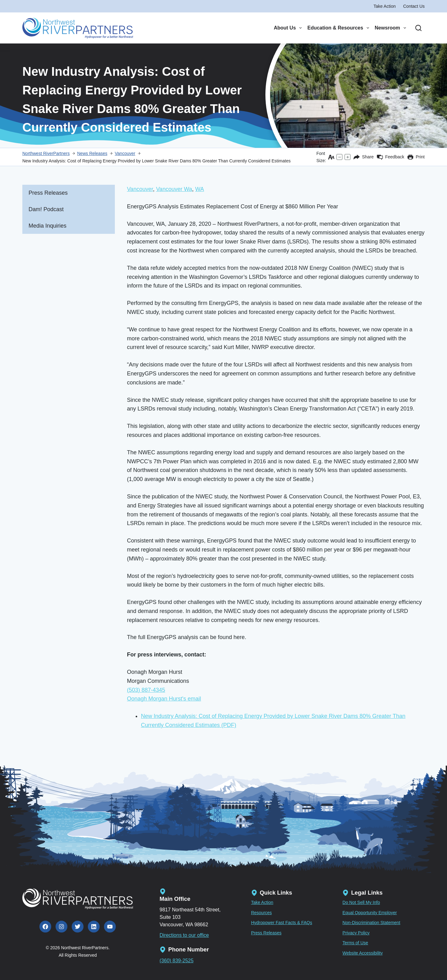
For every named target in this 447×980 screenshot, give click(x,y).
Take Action (385, 6)
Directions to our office (184, 935)
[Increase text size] (348, 157)
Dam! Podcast (46, 209)
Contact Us (414, 6)
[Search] (418, 28)
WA (200, 189)
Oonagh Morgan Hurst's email (164, 699)
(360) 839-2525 (176, 961)
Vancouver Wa (174, 189)
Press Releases (48, 193)
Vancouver (140, 189)
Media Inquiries (47, 226)
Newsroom (390, 28)
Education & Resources (338, 28)
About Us (288, 28)
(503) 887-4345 (146, 690)
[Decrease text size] (339, 157)
